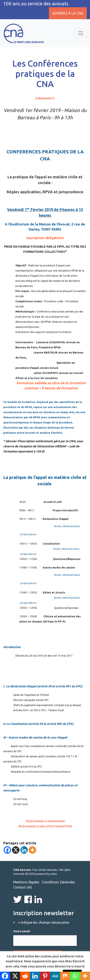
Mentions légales (26, 882)
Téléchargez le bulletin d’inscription (45, 826)
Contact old (22, 887)
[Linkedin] (24, 850)
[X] (16, 850)
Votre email (23, 931)
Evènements (45, 98)
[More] (32, 850)
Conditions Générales (58, 882)
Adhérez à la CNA (68, 13)
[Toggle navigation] (81, 33)
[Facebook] (7, 850)
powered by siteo (46, 874)
